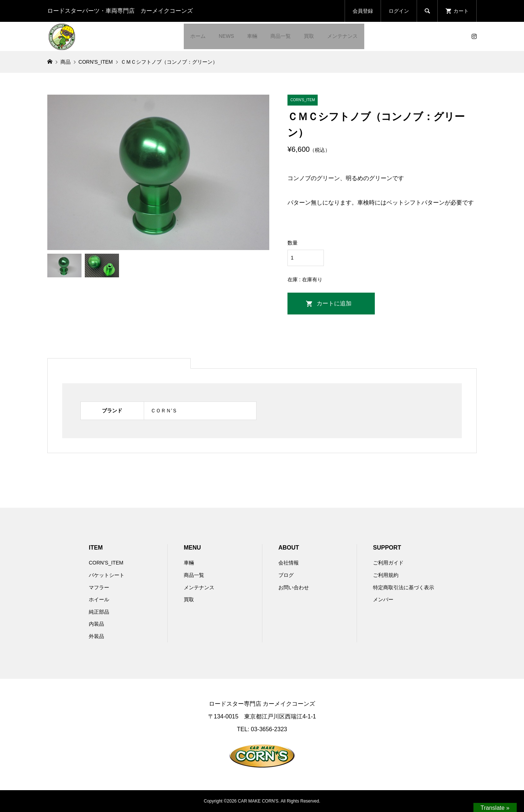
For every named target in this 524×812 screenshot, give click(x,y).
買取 (309, 36)
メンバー (383, 599)
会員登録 (363, 11)
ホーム (198, 36)
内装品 (96, 624)
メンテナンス (342, 36)
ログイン (399, 11)
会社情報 (289, 563)
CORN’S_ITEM (106, 563)
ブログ (286, 575)
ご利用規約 (386, 575)
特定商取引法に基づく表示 (404, 587)
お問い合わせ (294, 587)
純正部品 (99, 612)
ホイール (99, 599)
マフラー (99, 587)
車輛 (252, 36)
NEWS (226, 36)
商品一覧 (281, 36)
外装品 (96, 636)
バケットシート (107, 575)
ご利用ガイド (388, 563)
